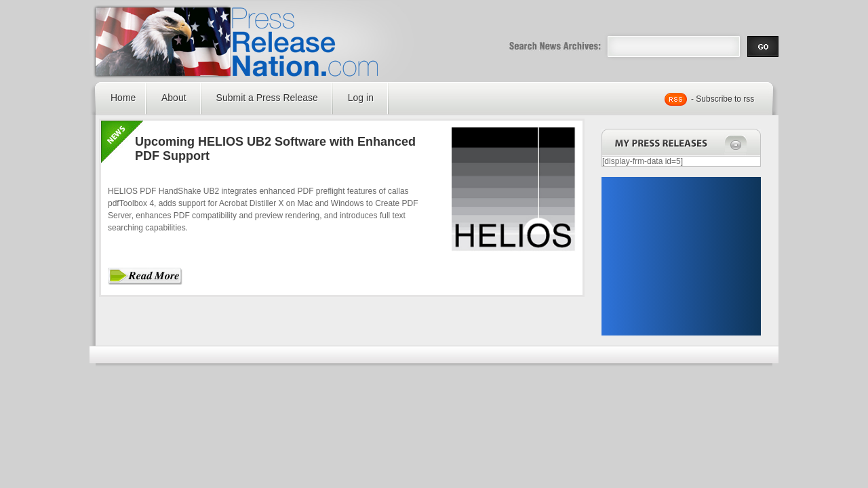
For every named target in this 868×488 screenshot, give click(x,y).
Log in (361, 98)
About (174, 98)
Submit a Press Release (267, 98)
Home (123, 98)
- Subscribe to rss (723, 99)
